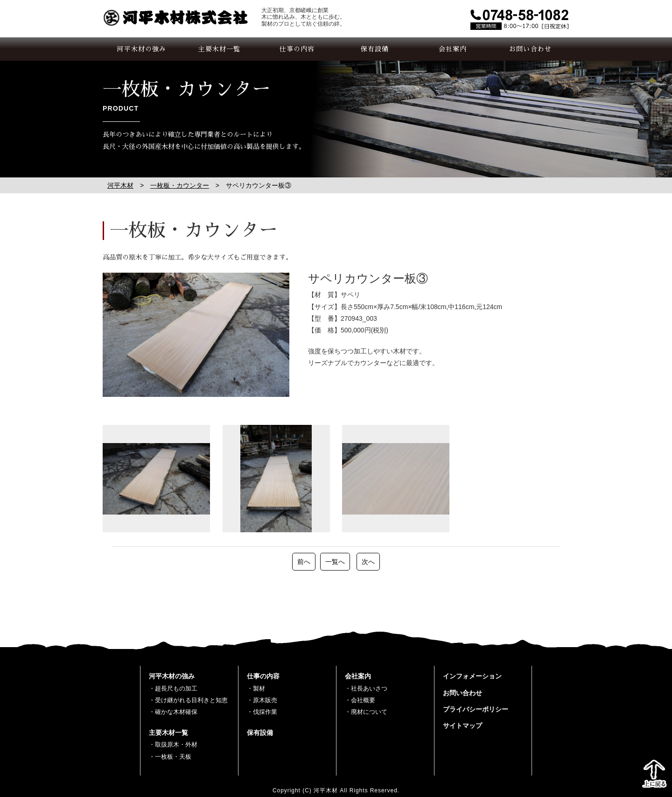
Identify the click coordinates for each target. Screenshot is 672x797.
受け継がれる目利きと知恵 (191, 700)
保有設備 (375, 49)
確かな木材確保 (176, 712)
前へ (304, 562)
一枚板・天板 (173, 757)
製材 (259, 688)
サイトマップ (462, 726)
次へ (368, 562)
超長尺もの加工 (176, 688)
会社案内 (453, 49)
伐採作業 (265, 712)
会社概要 (363, 700)
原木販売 (265, 700)
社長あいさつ (369, 688)
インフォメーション (472, 676)
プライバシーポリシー (476, 709)
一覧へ (335, 562)
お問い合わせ (530, 49)
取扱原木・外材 (176, 744)
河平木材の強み (141, 49)
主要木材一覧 (220, 49)
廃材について (369, 712)
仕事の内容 (297, 49)
